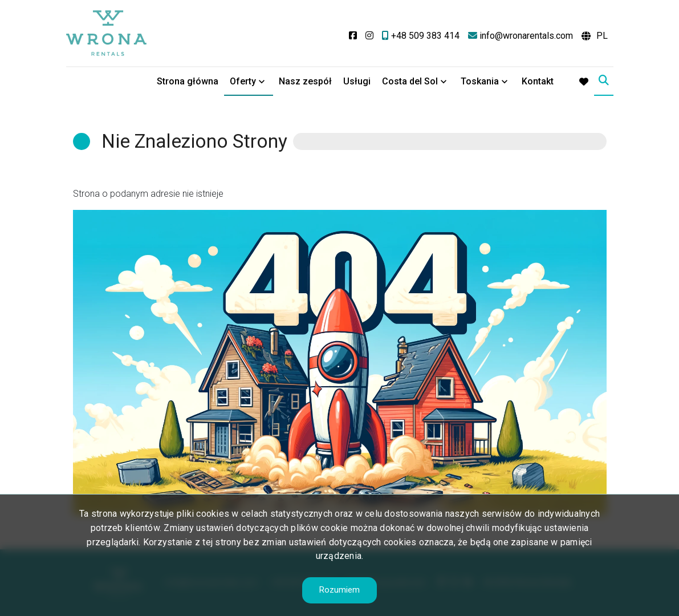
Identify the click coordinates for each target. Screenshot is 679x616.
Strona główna (188, 81)
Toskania (480, 81)
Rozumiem (339, 590)
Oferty (243, 81)
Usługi (357, 81)
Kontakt (538, 81)
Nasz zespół (305, 81)
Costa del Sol (410, 81)
